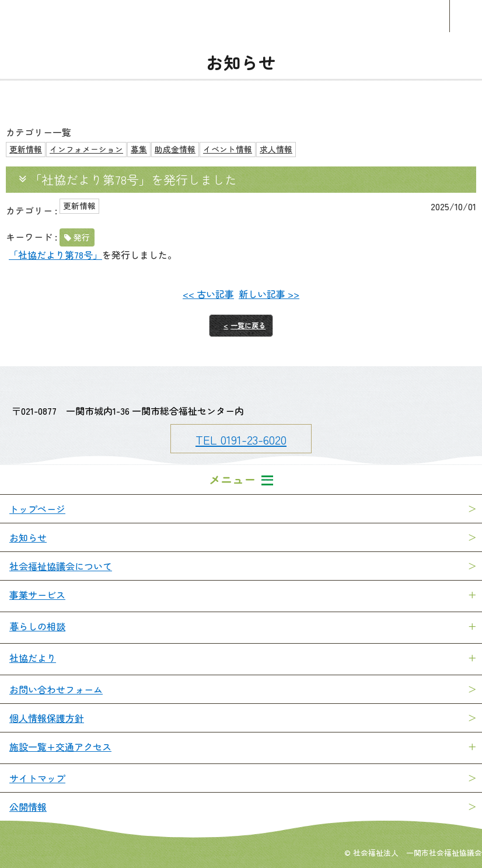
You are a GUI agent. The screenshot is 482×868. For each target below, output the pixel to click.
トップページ (37, 509)
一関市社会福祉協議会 (241, 16)
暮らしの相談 (37, 626)
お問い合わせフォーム (56, 689)
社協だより (33, 658)
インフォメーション (86, 149)
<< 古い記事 (208, 294)
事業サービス (37, 595)
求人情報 (276, 149)
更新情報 (26, 149)
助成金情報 (175, 149)
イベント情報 (228, 149)
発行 (82, 237)
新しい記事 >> (269, 294)
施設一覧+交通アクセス (60, 747)
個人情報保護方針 (47, 718)
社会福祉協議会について (61, 566)
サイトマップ (37, 778)
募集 (139, 149)
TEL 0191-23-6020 (241, 439)
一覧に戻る (248, 325)
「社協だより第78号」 (55, 255)
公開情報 (28, 807)
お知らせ (28, 537)
